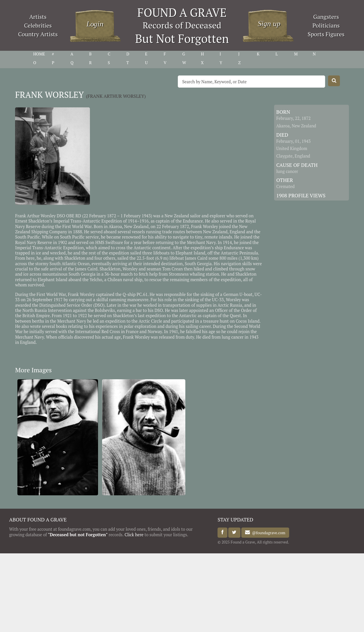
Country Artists (38, 34)
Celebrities (38, 25)
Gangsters (326, 17)
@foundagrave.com (268, 532)
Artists (38, 17)
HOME (39, 54)
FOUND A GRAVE (182, 12)
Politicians (326, 25)
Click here (134, 535)
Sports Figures (326, 34)
